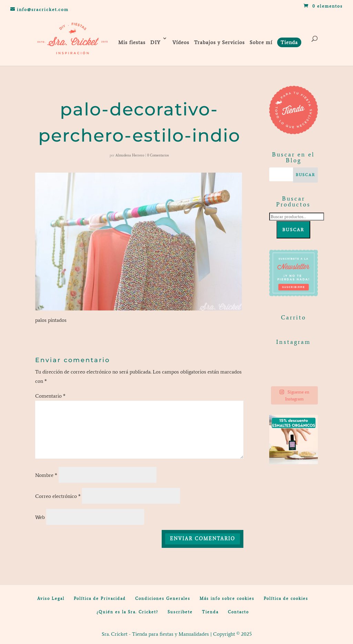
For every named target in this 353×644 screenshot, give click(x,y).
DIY (155, 42)
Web (40, 517)
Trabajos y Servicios (219, 42)
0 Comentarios (158, 155)
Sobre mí (261, 42)
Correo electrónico (58, 496)
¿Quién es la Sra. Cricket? (127, 612)
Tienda (210, 612)
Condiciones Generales (163, 599)
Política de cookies (286, 599)
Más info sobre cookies (227, 599)
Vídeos (181, 42)
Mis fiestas (132, 42)
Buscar (293, 230)
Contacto (238, 612)
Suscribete (180, 612)
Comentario (50, 396)
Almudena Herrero (130, 155)
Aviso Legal (51, 599)
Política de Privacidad (100, 599)
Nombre (46, 475)
